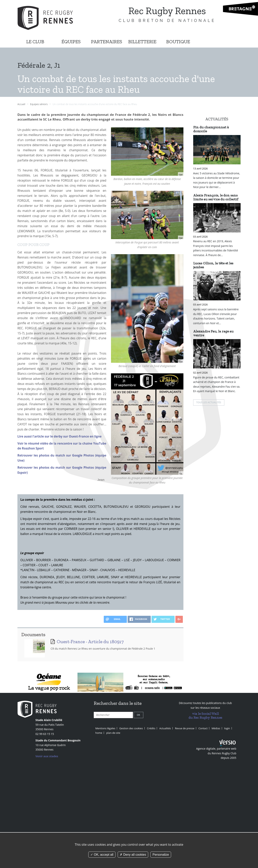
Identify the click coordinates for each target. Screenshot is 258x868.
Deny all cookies (133, 855)
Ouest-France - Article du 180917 (90, 642)
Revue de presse (185, 728)
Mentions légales (105, 728)
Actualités (165, 728)
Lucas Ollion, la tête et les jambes (213, 265)
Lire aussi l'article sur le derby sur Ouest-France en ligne (60, 436)
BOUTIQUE (178, 42)
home (99, 733)
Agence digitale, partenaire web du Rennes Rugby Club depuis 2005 (216, 753)
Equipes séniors (39, 104)
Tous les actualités (209, 402)
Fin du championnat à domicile (211, 129)
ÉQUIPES (71, 42)
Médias (216, 728)
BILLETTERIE (142, 42)
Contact (203, 728)
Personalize (161, 855)
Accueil (21, 104)
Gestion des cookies (131, 728)
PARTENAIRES (107, 42)
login (227, 728)
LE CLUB (35, 42)
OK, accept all (102, 855)
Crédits (151, 728)
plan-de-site (113, 733)
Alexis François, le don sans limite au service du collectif (216, 197)
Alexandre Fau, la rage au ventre (213, 333)
